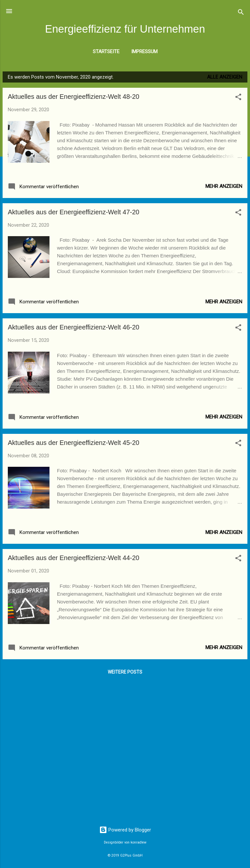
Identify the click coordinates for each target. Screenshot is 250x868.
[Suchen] (241, 13)
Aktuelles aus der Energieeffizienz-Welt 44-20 (74, 558)
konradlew (139, 842)
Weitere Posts (125, 672)
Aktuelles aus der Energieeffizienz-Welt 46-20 (74, 327)
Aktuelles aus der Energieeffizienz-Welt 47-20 (74, 212)
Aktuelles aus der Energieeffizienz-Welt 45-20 (74, 443)
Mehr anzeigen (224, 186)
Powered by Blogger (125, 830)
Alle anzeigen (225, 77)
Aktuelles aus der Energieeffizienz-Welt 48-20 (74, 97)
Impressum (144, 52)
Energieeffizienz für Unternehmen (125, 29)
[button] (238, 98)
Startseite (106, 52)
